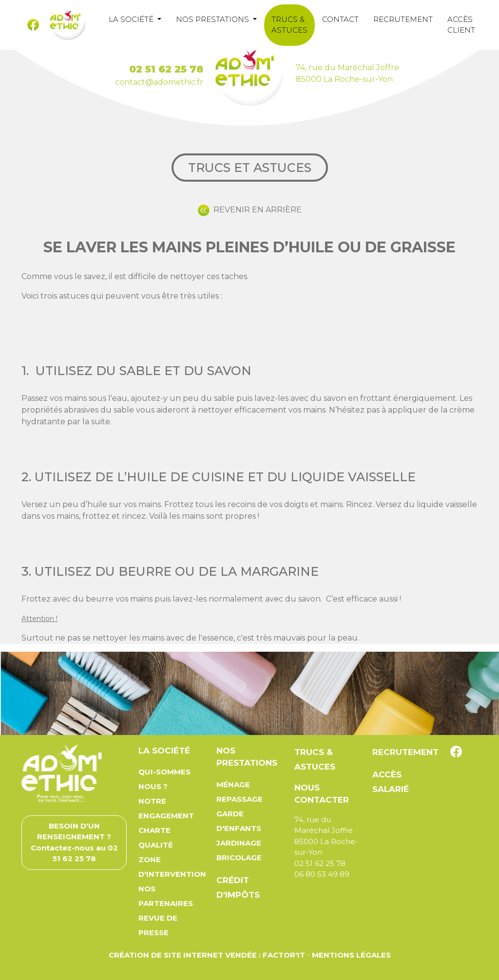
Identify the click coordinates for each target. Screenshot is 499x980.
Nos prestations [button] (213, 19)
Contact (340, 19)
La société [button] (132, 19)
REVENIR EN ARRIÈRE (250, 210)
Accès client (461, 25)
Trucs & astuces (289, 25)
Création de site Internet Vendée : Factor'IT (207, 955)
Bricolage (239, 857)
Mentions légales (351, 955)
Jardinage (239, 843)
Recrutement (403, 19)
